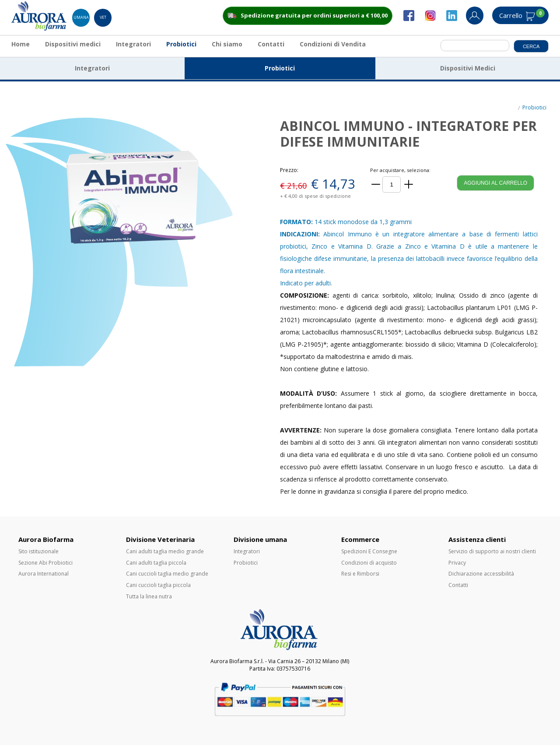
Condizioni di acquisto (369, 563)
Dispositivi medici (73, 44)
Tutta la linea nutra (149, 596)
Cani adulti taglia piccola (156, 563)
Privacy (457, 563)
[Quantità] (392, 184)
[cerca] (475, 46)
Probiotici (181, 44)
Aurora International (44, 574)
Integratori (133, 44)
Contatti (271, 44)
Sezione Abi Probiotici (45, 563)
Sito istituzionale (38, 551)
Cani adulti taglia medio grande (165, 551)
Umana (81, 17)
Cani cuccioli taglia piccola (158, 585)
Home (21, 44)
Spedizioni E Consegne (369, 551)
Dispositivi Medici (468, 68)
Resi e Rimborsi (360, 574)
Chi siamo (227, 44)
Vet (103, 17)
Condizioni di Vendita (333, 44)
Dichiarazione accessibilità (481, 574)
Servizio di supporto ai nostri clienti (492, 551)
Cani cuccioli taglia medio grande (167, 574)
